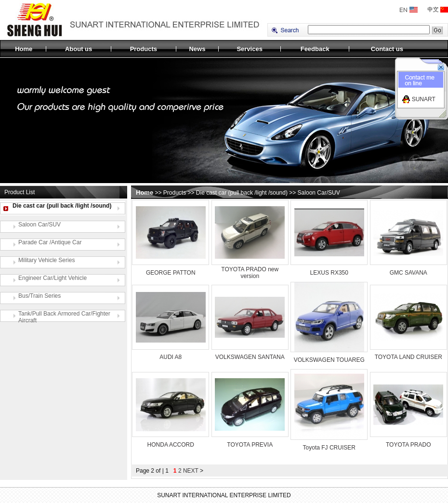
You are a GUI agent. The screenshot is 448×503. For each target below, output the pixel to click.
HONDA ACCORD (171, 445)
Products (144, 49)
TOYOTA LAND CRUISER (408, 357)
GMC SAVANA (408, 273)
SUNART (424, 99)
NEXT (191, 471)
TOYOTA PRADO (408, 445)
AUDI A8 (171, 357)
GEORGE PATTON (171, 273)
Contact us (387, 49)
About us (79, 49)
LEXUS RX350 (329, 273)
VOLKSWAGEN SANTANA (250, 357)
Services (250, 49)
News (197, 49)
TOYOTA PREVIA (250, 445)
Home (24, 49)
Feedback (315, 49)
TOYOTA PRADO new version (250, 273)
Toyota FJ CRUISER (329, 448)
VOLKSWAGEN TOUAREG (329, 360)
